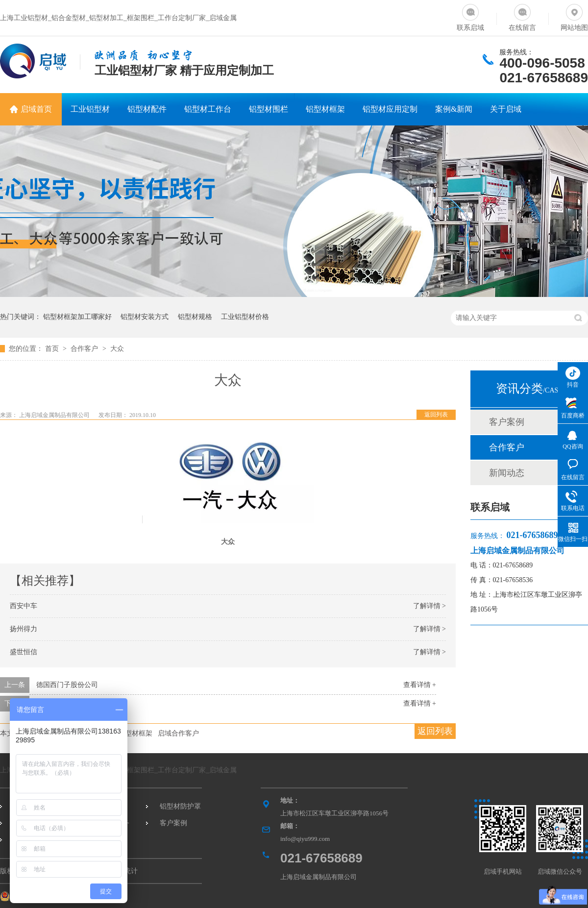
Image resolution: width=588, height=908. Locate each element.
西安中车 (24, 606)
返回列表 (436, 415)
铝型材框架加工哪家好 (77, 317)
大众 (117, 349)
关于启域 (506, 109)
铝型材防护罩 (180, 806)
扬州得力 (24, 629)
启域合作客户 (178, 733)
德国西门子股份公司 (67, 685)
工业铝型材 (90, 109)
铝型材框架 (325, 109)
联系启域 (470, 16)
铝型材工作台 (208, 109)
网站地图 (574, 16)
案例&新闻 (454, 109)
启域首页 (36, 109)
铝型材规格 (195, 317)
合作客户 (85, 349)
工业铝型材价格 (245, 317)
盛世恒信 (24, 652)
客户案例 (507, 422)
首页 (53, 349)
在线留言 (522, 16)
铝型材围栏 (269, 109)
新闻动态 (507, 473)
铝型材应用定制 (390, 109)
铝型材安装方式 (145, 317)
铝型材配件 (147, 109)
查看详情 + (420, 685)
